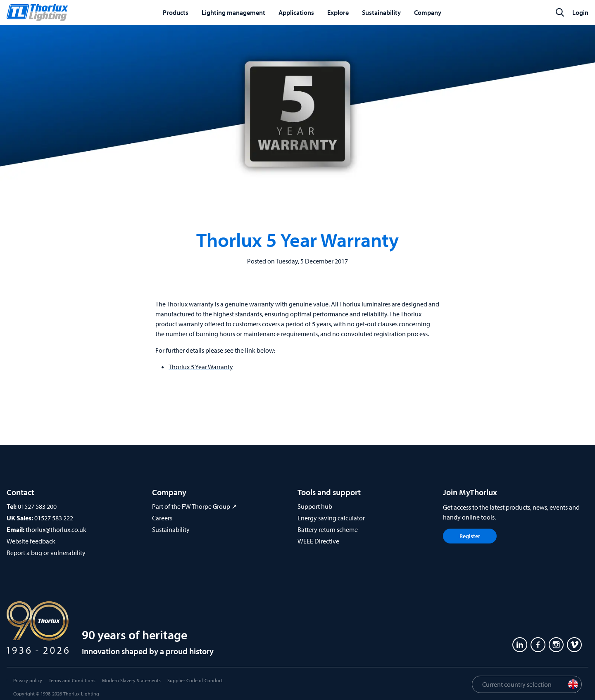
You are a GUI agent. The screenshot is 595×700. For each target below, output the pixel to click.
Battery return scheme (328, 529)
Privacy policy (28, 680)
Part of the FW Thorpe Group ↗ (194, 506)
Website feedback (31, 541)
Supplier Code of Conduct (195, 680)
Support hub (315, 506)
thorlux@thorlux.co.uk (56, 529)
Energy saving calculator (331, 518)
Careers (162, 518)
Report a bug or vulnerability (46, 553)
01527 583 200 (37, 506)
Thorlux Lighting (81, 694)
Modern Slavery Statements (131, 680)
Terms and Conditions (72, 680)
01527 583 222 (54, 518)
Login (580, 12)
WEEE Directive (318, 541)
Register (470, 536)
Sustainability (171, 529)
